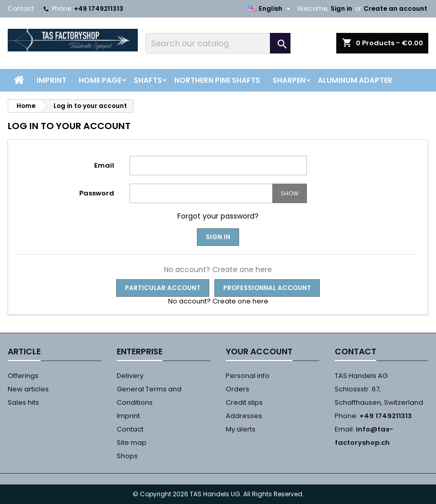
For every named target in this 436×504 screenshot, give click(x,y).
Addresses (244, 416)
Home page (100, 80)
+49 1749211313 (99, 8)
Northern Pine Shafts (217, 80)
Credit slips (244, 402)
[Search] (218, 43)
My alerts (241, 429)
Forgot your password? (218, 216)
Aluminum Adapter (355, 80)
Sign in (341, 8)
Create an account (395, 8)
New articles (28, 389)
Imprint (51, 80)
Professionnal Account (267, 288)
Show (290, 193)
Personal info (248, 376)
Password (97, 193)
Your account (259, 352)
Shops (127, 456)
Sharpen (289, 80)
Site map (132, 443)
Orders (238, 389)
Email (104, 165)
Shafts (148, 80)
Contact (21, 8)
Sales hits (23, 402)
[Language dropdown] (271, 9)
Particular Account (163, 288)
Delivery (130, 376)
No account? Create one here (218, 301)
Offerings (23, 376)
